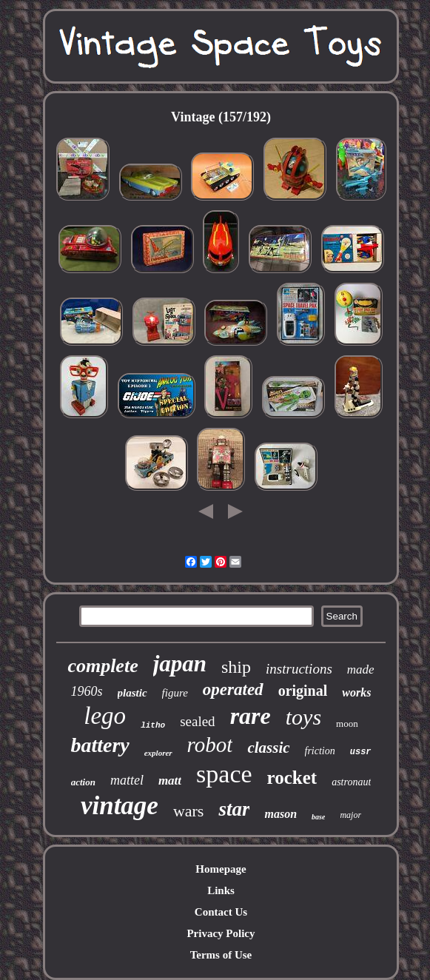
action (83, 782)
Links (221, 890)
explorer (158, 753)
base (318, 817)
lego (105, 716)
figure (175, 693)
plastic (132, 693)
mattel (127, 780)
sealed (197, 721)
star (234, 809)
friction (320, 751)
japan (180, 664)
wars (189, 811)
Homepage (221, 869)
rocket (292, 778)
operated (233, 689)
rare (251, 716)
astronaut (351, 782)
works (356, 692)
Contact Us (221, 912)
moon (347, 724)
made (361, 669)
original (303, 691)
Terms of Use (221, 955)
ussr (361, 752)
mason (280, 814)
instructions (299, 669)
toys (303, 717)
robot (210, 745)
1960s (87, 691)
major (350, 815)
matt (170, 781)
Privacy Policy (221, 933)
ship (236, 667)
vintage (120, 806)
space (224, 774)
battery (100, 745)
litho (153, 725)
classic (268, 748)
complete (103, 666)
